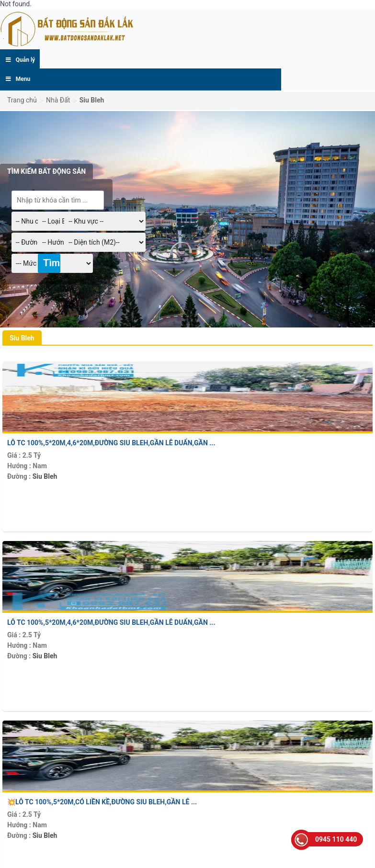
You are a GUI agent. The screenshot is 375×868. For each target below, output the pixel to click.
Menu (17, 79)
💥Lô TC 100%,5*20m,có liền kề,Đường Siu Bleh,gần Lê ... (102, 802)
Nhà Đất (58, 100)
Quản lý (20, 60)
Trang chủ (22, 100)
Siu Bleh (45, 476)
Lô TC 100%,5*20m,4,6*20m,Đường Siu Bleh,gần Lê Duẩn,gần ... (111, 443)
